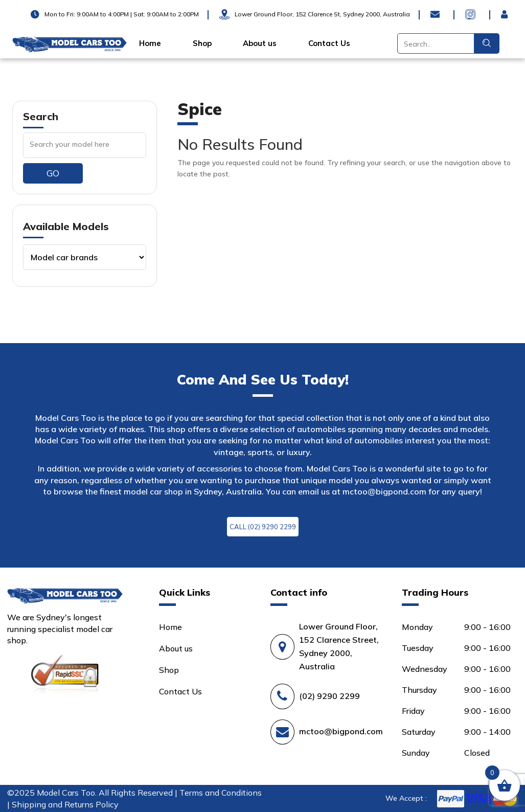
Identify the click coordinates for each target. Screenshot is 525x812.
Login (507, 14)
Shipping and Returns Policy (65, 804)
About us (260, 43)
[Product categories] (85, 257)
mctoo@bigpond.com (384, 491)
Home (150, 43)
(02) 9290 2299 (329, 696)
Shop (202, 43)
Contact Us (329, 43)
